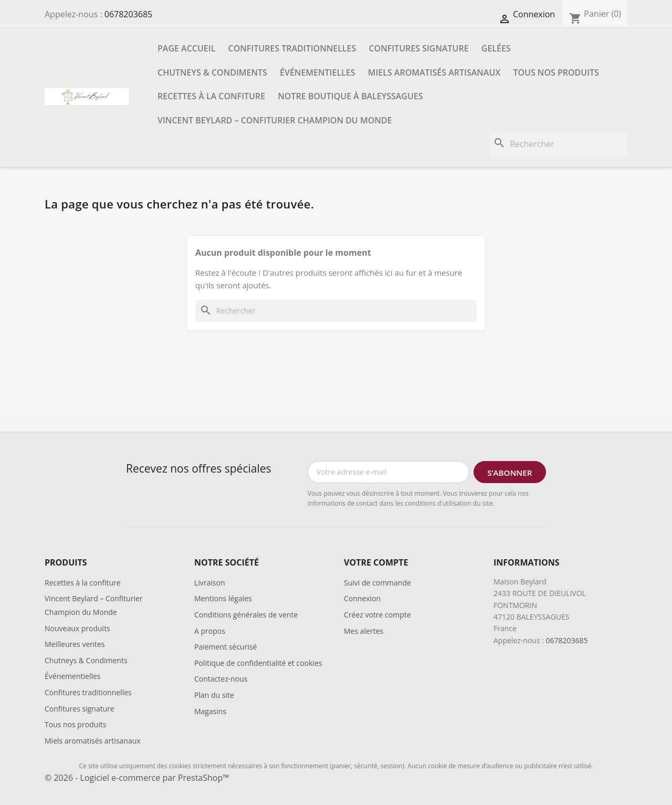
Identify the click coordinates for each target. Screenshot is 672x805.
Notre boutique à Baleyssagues (350, 96)
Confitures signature (418, 48)
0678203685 (128, 14)
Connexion (362, 598)
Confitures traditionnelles (292, 48)
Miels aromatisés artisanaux (434, 72)
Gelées (496, 48)
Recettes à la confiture (211, 96)
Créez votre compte (377, 615)
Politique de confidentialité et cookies (258, 663)
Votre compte (376, 562)
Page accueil (186, 48)
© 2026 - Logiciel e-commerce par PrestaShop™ (137, 778)
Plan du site (214, 695)
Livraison (210, 583)
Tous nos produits (556, 72)
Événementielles (317, 72)
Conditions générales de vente (246, 615)
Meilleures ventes (75, 644)
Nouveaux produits (77, 628)
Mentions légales (223, 598)
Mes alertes (364, 631)
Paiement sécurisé (225, 647)
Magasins (210, 711)
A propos (210, 631)
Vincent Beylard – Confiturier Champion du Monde (275, 120)
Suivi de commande (377, 583)
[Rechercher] (558, 144)
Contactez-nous (221, 679)
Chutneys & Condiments (212, 72)
